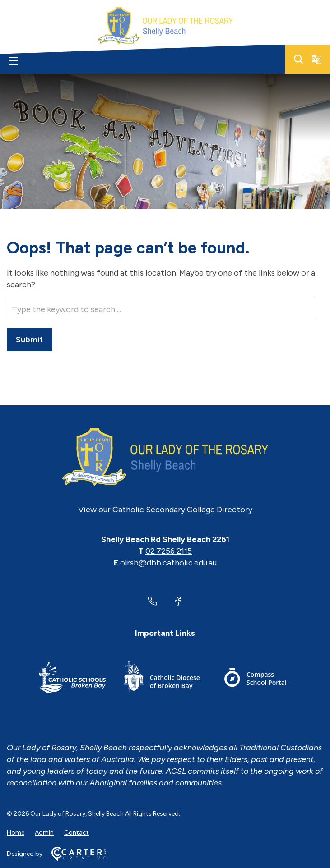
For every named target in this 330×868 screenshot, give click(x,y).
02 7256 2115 (169, 551)
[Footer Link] (72, 679)
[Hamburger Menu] (14, 61)
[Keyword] (162, 309)
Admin (44, 833)
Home (16, 833)
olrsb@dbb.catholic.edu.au (168, 563)
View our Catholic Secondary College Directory (165, 510)
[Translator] (316, 59)
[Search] (298, 59)
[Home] (165, 457)
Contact (77, 833)
